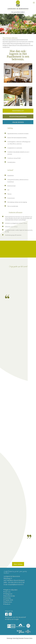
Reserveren (8, 602)
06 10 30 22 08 (20, 582)
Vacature (7, 604)
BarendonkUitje (9, 596)
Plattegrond (8, 594)
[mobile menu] (34, 2)
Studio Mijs (15, 638)
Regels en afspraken (11, 590)
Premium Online (28, 638)
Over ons (7, 592)
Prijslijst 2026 (8, 600)
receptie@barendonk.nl (16, 584)
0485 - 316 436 (8, 582)
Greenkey (7, 598)
